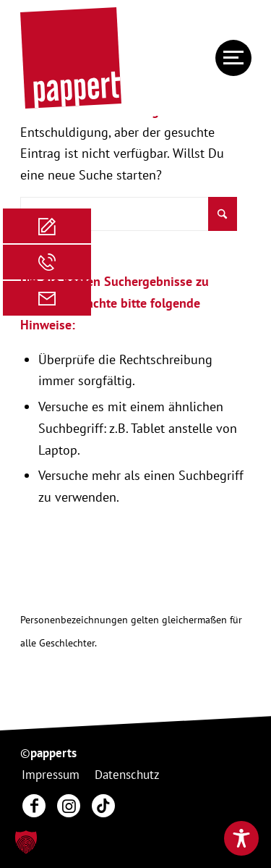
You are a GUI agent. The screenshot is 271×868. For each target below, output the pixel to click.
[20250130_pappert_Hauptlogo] (112, 58)
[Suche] (129, 214)
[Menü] (227, 58)
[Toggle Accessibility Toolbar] (241, 838)
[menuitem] (227, 58)
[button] (26, 842)
